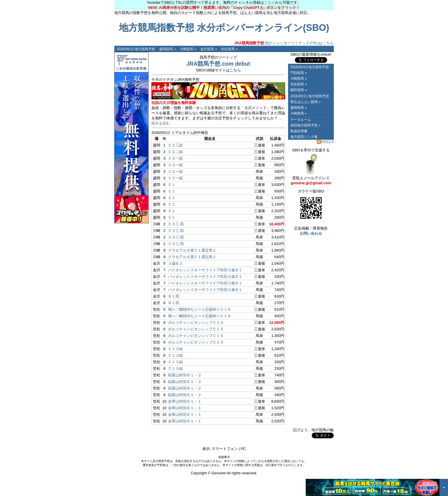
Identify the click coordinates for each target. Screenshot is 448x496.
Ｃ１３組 (175, 349)
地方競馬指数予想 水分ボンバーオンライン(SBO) (224, 28)
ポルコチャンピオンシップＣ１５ (196, 323)
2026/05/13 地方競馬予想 (310, 67)
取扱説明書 (299, 131)
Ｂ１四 (174, 296)
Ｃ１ (172, 185)
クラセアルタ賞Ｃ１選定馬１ (192, 250)
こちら (270, 2)
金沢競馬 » (209, 49)
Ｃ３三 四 (176, 224)
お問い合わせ (311, 233)
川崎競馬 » (188, 49)
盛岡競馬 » (167, 49)
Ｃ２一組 (175, 158)
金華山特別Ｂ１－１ (185, 401)
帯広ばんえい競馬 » (305, 102)
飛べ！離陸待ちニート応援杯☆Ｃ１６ (200, 309)
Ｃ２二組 (175, 152)
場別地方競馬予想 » (305, 125)
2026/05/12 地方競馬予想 (136, 49)
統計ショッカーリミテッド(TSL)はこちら (284, 43)
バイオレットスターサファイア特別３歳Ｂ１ (205, 270)
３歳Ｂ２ (175, 263)
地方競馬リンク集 (304, 137)
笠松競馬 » (229, 49)
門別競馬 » (299, 73)
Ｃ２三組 (175, 145)
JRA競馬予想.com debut (218, 64)
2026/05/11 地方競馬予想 (310, 96)
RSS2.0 (325, 142)
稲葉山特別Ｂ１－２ (185, 375)
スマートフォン (225, 449)
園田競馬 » (299, 90)
